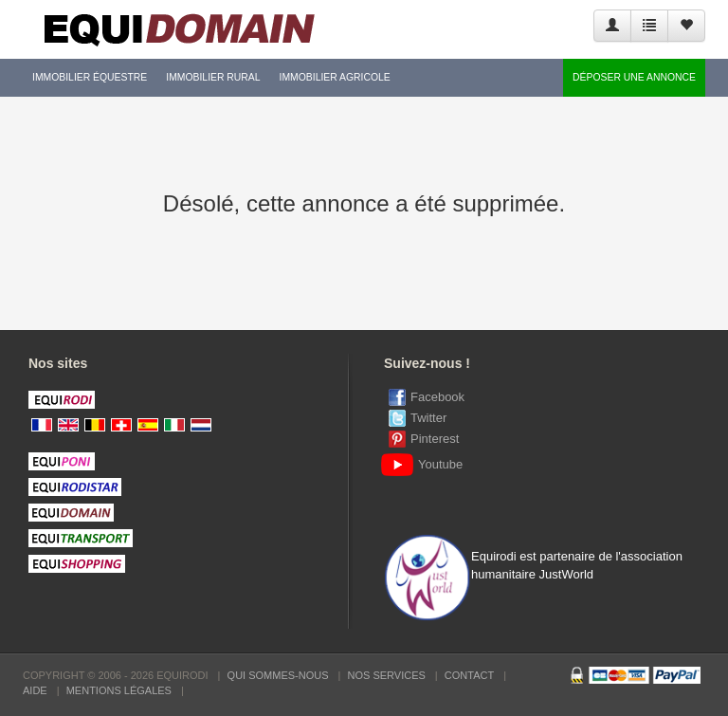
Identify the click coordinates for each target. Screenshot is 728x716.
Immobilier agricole (335, 77)
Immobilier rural (213, 77)
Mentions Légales (119, 690)
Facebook (437, 397)
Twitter (428, 418)
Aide (35, 690)
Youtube (426, 464)
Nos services (387, 675)
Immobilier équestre (90, 77)
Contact (469, 675)
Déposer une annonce (634, 77)
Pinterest (435, 439)
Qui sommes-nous (278, 675)
